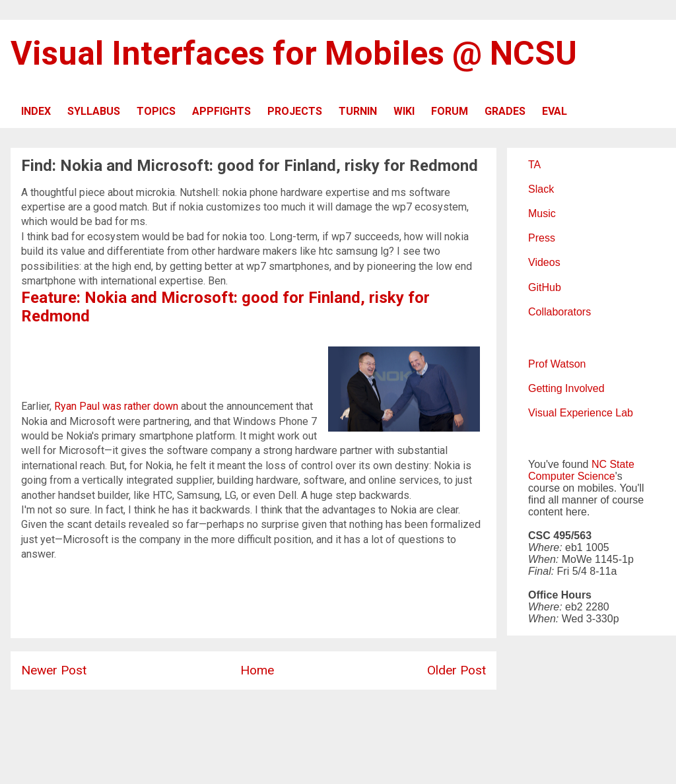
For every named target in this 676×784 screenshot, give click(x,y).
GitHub (545, 287)
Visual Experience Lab (581, 413)
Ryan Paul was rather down (116, 406)
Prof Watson (557, 364)
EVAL (555, 111)
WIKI (404, 111)
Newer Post (54, 670)
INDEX (36, 111)
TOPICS (156, 111)
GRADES (505, 111)
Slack (541, 189)
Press (542, 238)
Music (542, 213)
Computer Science (572, 476)
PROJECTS (295, 111)
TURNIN (358, 111)
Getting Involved (566, 388)
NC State (613, 464)
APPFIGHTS (221, 111)
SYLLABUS (94, 111)
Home (257, 670)
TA (534, 165)
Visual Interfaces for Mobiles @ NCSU (294, 53)
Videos (544, 262)
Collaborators (559, 312)
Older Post (456, 670)
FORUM (450, 111)
